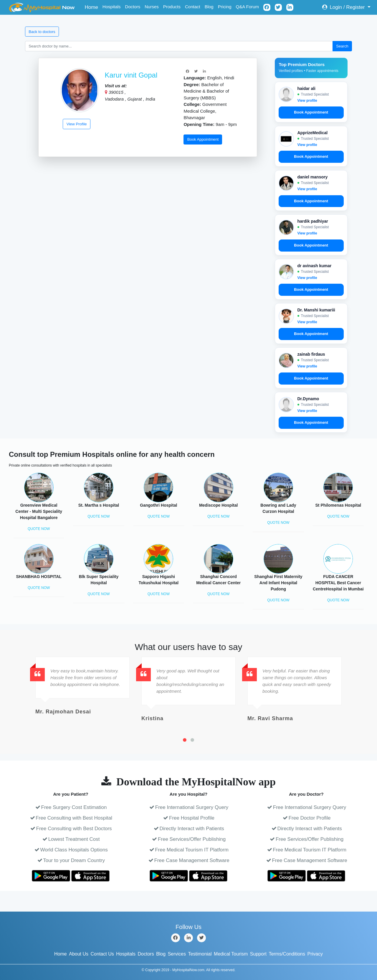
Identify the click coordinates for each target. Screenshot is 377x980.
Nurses (152, 7)
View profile (307, 101)
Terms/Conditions (287, 954)
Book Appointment (203, 139)
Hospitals (112, 7)
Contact (193, 7)
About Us (79, 954)
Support (258, 954)
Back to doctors (42, 32)
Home (93, 7)
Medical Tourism (231, 954)
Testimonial (200, 954)
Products (172, 7)
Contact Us (102, 954)
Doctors (133, 7)
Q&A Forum (247, 7)
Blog (209, 7)
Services (177, 954)
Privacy (315, 954)
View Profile (77, 124)
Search (342, 46)
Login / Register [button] (344, 7)
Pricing (225, 7)
